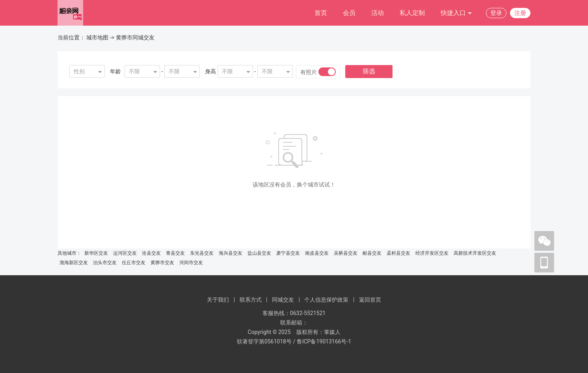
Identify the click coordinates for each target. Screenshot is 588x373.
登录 (496, 13)
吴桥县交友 (346, 253)
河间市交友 (191, 263)
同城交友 (283, 300)
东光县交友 (202, 253)
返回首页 (370, 300)
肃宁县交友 (288, 253)
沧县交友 (151, 253)
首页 (321, 13)
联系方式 (251, 300)
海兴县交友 (231, 253)
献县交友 (372, 253)
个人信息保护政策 (326, 300)
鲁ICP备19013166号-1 (324, 341)
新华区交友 (96, 253)
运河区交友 (125, 253)
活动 (378, 13)
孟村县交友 (398, 253)
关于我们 (218, 300)
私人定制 (412, 13)
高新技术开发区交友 (475, 253)
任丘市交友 (134, 263)
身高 (210, 71)
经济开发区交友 (432, 253)
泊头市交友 (105, 263)
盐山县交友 (259, 253)
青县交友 (175, 253)
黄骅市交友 (162, 263)
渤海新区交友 (74, 263)
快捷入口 (456, 13)
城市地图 (97, 37)
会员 (349, 13)
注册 (520, 13)
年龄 (115, 71)
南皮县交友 (317, 253)
